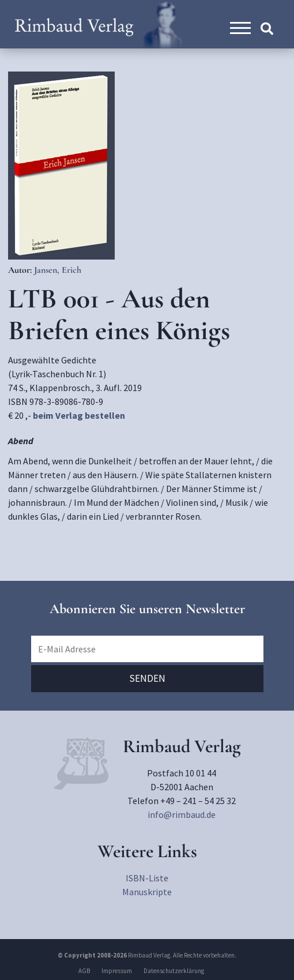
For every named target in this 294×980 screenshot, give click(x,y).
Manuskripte (147, 892)
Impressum (117, 971)
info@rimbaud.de (182, 814)
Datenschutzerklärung (174, 971)
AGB (84, 971)
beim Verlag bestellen (79, 415)
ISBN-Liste (147, 878)
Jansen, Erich (58, 270)
